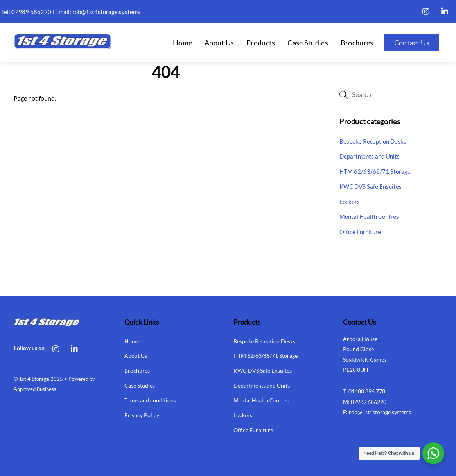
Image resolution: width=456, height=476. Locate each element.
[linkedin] (445, 10)
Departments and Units (370, 156)
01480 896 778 (367, 391)
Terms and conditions (150, 400)
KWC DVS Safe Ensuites (371, 186)
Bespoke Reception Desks (373, 141)
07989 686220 (31, 12)
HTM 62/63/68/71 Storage (375, 171)
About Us (219, 43)
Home (182, 43)
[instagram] (426, 10)
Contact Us (412, 43)
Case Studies (308, 43)
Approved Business (35, 389)
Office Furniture (360, 232)
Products (261, 43)
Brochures (357, 43)
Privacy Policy (142, 415)
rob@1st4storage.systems (106, 12)
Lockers (350, 202)
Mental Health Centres (369, 216)
